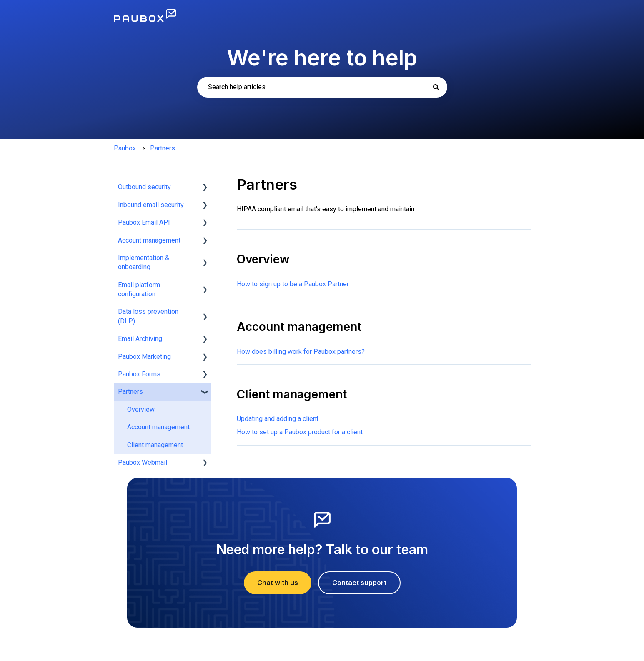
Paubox (125, 148)
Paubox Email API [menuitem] (144, 222)
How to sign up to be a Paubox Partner (293, 284)
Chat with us (278, 583)
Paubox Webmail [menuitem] (143, 462)
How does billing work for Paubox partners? (301, 352)
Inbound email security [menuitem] (151, 205)
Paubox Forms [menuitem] (139, 374)
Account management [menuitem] (149, 240)
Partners (163, 148)
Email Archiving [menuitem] (140, 339)
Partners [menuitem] (130, 392)
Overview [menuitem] (141, 409)
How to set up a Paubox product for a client (300, 432)
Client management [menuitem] (155, 445)
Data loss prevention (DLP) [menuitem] (148, 316)
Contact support (359, 583)
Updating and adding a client (278, 419)
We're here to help (322, 58)
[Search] (436, 87)
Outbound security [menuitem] (144, 187)
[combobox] (322, 87)
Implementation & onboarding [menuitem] (144, 262)
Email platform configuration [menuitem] (139, 289)
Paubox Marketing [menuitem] (144, 357)
